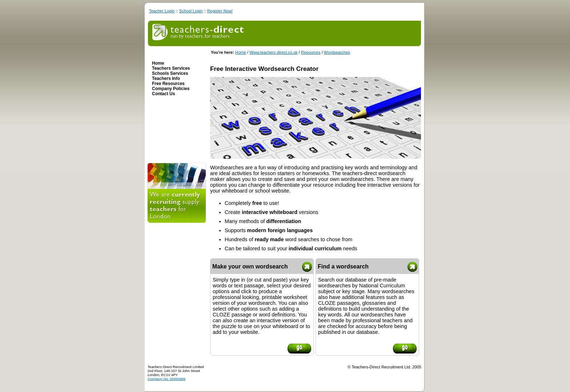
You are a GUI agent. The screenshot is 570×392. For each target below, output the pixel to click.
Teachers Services (171, 68)
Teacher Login (162, 11)
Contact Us (163, 94)
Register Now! (220, 11)
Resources (311, 52)
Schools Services (170, 73)
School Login (191, 11)
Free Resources (168, 84)
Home (241, 52)
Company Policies (171, 89)
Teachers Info (166, 78)
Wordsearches (337, 52)
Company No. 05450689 (166, 379)
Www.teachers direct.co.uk (273, 52)
